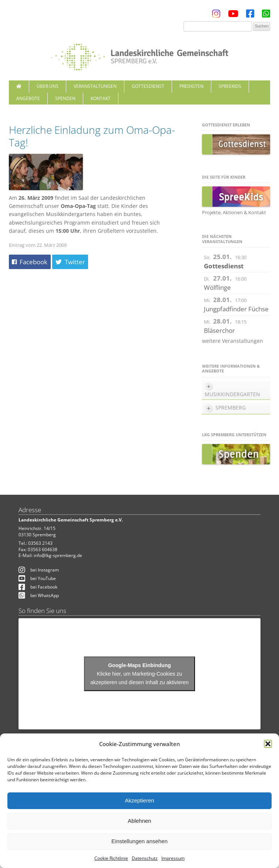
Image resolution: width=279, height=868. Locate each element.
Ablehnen (139, 821)
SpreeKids (230, 86)
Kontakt (101, 98)
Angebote (28, 98)
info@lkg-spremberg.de (58, 555)
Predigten (191, 86)
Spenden (65, 98)
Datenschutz (145, 858)
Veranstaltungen (95, 86)
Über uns (48, 86)
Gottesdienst (148, 86)
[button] (268, 744)
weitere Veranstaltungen (233, 341)
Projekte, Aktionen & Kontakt (234, 212)
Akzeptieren (139, 800)
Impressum (173, 858)
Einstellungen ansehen (139, 841)
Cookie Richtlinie (111, 858)
